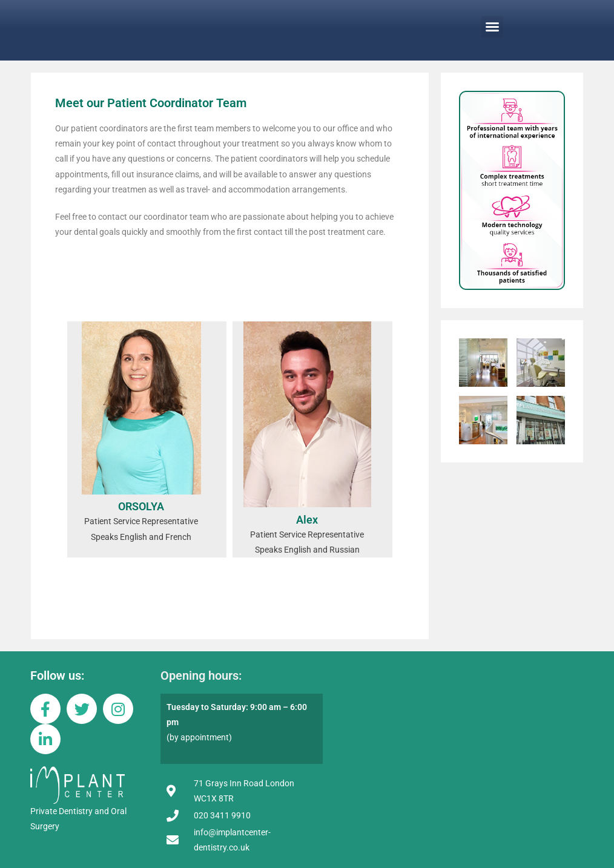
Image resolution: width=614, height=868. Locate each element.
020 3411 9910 (222, 815)
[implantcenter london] (459, 732)
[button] (492, 27)
